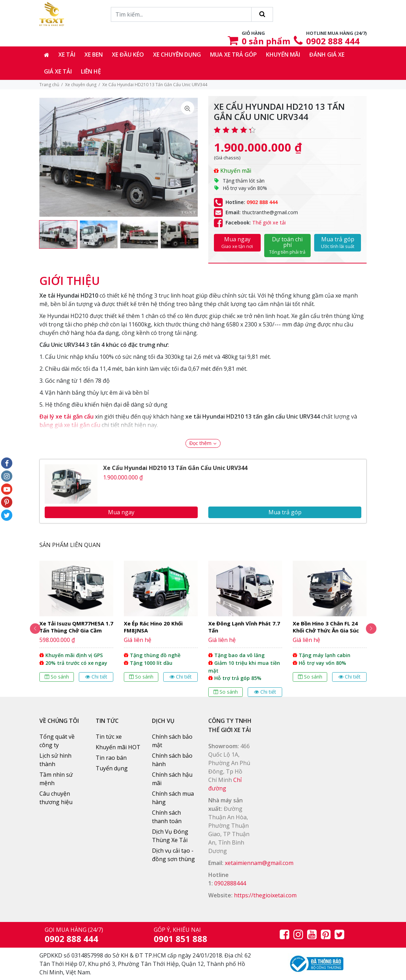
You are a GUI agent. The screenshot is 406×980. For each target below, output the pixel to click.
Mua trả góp (338, 242)
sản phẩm (266, 41)
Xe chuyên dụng (177, 55)
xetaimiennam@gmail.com (259, 863)
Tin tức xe (109, 737)
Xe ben (94, 55)
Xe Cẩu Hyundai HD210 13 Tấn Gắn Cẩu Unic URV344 (175, 468)
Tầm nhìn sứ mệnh (56, 779)
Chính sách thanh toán (167, 817)
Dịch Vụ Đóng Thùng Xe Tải (170, 836)
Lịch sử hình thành (55, 760)
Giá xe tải (58, 71)
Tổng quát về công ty (57, 741)
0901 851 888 (180, 939)
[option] (58, 235)
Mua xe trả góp (233, 55)
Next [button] (375, 629)
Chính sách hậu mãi (172, 779)
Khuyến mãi (283, 55)
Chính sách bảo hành (172, 760)
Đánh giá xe (327, 55)
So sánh (57, 677)
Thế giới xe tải (269, 222)
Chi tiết (96, 677)
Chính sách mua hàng (173, 798)
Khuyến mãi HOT (118, 747)
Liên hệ (91, 71)
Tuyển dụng (112, 768)
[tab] (70, 277)
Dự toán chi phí (288, 245)
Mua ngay (237, 242)
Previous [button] (31, 629)
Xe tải (67, 55)
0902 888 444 (333, 41)
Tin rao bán (111, 758)
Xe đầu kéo (128, 55)
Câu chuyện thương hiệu (56, 798)
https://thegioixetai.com (265, 895)
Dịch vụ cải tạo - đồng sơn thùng (173, 855)
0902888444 (230, 883)
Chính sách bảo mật (172, 741)
